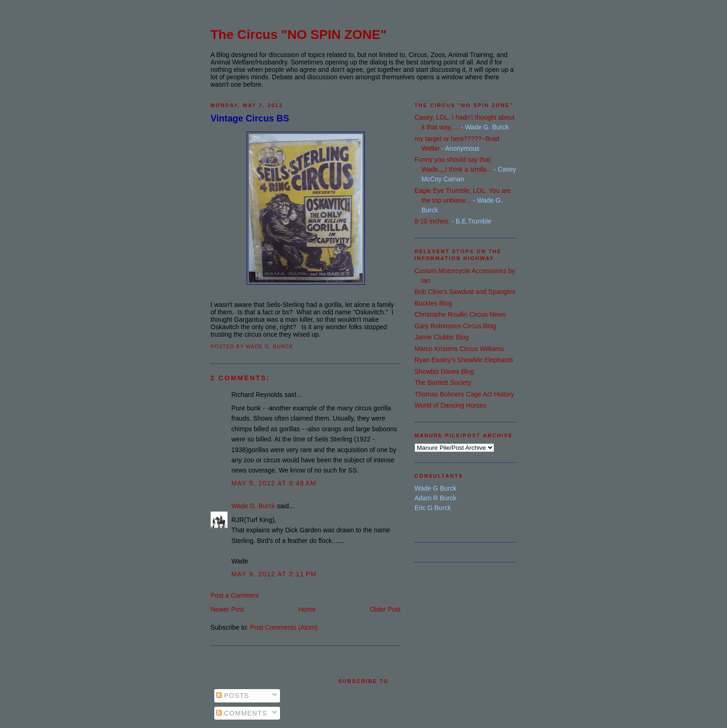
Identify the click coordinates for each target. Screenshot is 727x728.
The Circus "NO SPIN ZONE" (299, 35)
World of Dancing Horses (450, 405)
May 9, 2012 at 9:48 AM (274, 483)
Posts (233, 696)
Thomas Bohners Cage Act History (464, 394)
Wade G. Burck (253, 506)
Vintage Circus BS (250, 118)
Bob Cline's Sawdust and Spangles (465, 292)
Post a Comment (235, 595)
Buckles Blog (433, 303)
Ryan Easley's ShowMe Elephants (464, 360)
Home (307, 609)
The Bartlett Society (443, 383)
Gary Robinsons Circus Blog (455, 326)
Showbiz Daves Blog (444, 371)
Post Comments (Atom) (284, 627)
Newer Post (227, 609)
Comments (242, 713)
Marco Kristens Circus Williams (459, 349)
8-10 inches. (432, 221)
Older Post (385, 609)
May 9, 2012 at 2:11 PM (274, 574)
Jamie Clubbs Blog (442, 337)
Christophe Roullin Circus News (460, 314)
